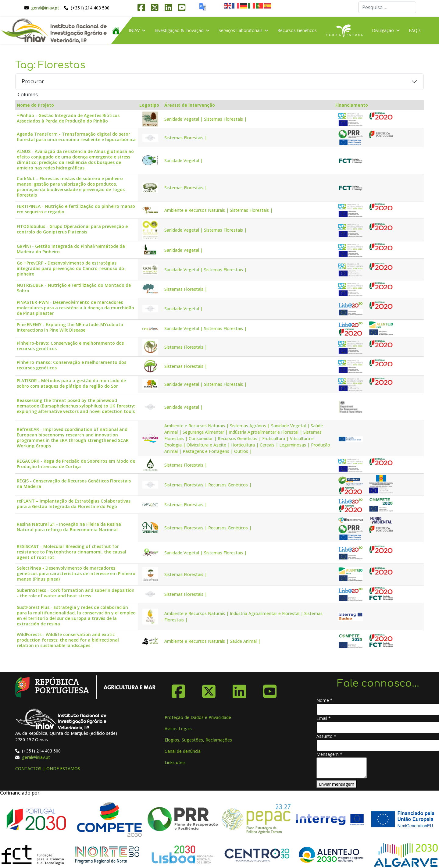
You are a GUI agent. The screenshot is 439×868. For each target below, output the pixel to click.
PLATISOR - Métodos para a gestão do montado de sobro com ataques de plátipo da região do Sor (71, 383)
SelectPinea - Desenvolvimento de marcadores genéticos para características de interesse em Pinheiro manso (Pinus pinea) (76, 574)
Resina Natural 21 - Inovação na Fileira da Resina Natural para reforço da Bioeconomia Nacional (69, 527)
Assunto (326, 736)
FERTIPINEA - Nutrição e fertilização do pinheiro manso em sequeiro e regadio (76, 209)
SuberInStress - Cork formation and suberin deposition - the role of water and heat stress (76, 593)
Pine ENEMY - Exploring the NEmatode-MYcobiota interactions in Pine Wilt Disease (70, 327)
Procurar (33, 82)
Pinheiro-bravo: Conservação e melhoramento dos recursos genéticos (70, 346)
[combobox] (387, 7)
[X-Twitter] (209, 689)
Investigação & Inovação (179, 30)
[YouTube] (270, 689)
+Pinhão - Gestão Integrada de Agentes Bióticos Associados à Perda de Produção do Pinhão (68, 118)
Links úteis (175, 762)
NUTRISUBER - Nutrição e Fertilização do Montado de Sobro (74, 288)
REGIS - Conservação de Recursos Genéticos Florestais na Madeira (74, 484)
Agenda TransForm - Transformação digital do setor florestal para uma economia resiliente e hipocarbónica (76, 137)
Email (324, 718)
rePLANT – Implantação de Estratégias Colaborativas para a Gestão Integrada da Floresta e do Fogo (74, 504)
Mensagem (329, 754)
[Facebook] (178, 689)
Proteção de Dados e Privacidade (198, 717)
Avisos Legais (178, 729)
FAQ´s (415, 30)
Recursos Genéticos (297, 30)
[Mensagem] (342, 768)
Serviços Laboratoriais (241, 30)
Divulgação (383, 30)
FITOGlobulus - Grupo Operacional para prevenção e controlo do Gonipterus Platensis (72, 229)
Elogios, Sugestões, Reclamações (198, 740)
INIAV (134, 30)
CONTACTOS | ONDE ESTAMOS (48, 768)
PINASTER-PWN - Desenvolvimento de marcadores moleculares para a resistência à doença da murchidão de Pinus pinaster (75, 308)
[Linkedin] (239, 689)
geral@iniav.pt (45, 8)
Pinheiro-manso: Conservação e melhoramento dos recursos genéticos (71, 365)
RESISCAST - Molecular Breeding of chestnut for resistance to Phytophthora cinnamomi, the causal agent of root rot (71, 552)
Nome (325, 700)
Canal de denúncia (183, 751)
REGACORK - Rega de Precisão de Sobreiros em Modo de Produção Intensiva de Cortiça (76, 464)
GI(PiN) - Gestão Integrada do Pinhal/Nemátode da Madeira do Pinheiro (71, 249)
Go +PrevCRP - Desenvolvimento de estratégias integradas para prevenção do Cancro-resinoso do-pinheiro (71, 269)
